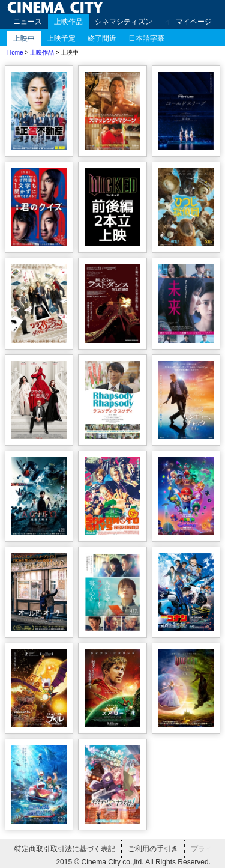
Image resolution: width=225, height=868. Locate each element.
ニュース (28, 22)
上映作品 (68, 22)
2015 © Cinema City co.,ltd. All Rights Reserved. (133, 862)
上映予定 (61, 38)
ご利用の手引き (153, 849)
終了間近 (102, 38)
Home (15, 53)
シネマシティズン (124, 22)
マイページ (194, 22)
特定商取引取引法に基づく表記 (65, 849)
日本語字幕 (146, 38)
